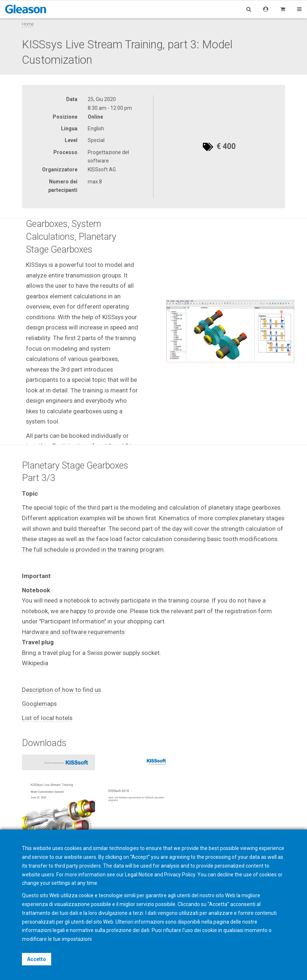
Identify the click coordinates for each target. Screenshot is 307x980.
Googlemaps (39, 704)
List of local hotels (47, 718)
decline (225, 875)
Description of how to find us (61, 690)
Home (28, 24)
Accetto (37, 959)
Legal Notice (139, 875)
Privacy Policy (180, 875)
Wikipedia (35, 663)
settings (61, 883)
